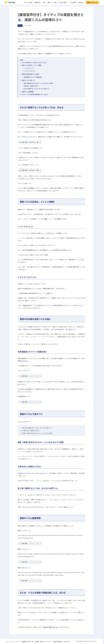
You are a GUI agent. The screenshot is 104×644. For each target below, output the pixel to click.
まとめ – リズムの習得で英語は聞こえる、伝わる (35, 94)
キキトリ (81, 620)
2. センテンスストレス (29, 71)
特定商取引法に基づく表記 (28, 641)
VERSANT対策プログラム (51, 627)
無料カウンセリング (92, 2)
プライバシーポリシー (15, 641)
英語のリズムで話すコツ (28, 80)
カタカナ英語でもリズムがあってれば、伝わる (34, 62)
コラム (7, 641)
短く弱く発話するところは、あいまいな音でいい (36, 89)
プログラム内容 (28, 2)
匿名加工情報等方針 (58, 641)
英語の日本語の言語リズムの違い (31, 74)
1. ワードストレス (28, 68)
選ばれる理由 (63, 2)
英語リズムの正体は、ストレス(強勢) (32, 65)
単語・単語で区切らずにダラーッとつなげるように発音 (38, 83)
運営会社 (81, 2)
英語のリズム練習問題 (28, 92)
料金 (44, 2)
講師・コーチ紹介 (52, 2)
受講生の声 (37, 2)
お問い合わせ (67, 641)
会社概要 (37, 641)
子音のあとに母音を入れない (31, 86)
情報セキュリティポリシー (46, 641)
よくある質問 (73, 2)
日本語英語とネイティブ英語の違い (33, 77)
